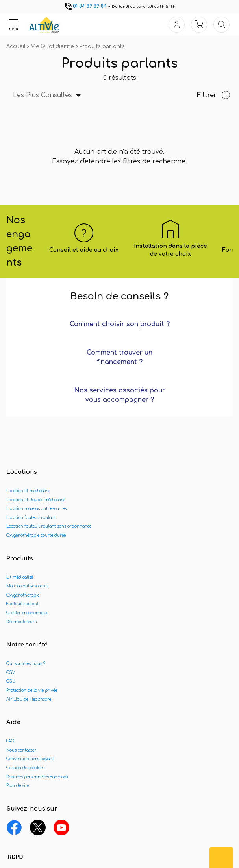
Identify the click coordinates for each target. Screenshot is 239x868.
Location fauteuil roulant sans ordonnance (49, 526)
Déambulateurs (21, 622)
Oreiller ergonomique (27, 613)
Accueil (17, 46)
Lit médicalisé (20, 577)
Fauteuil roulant (22, 604)
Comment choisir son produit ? (120, 324)
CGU (11, 681)
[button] (15, 857)
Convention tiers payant (30, 759)
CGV (11, 673)
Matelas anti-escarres (27, 586)
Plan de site (18, 786)
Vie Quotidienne (53, 46)
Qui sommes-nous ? (26, 664)
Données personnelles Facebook (37, 777)
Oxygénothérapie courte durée (36, 535)
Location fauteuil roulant (31, 518)
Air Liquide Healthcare (29, 699)
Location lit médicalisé (28, 491)
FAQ (10, 741)
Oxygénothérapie (23, 595)
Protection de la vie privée (32, 690)
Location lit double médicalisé (36, 500)
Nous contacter (21, 750)
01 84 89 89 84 (85, 6)
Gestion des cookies (25, 768)
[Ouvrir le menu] (13, 24)
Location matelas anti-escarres (36, 509)
